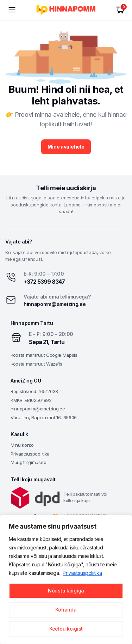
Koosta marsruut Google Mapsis (44, 355)
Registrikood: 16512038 (34, 391)
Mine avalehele (66, 147)
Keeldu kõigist (66, 629)
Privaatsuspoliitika (82, 573)
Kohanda (66, 610)
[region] (66, 579)
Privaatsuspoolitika (30, 454)
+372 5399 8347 (44, 282)
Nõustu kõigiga (66, 591)
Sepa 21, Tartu (47, 342)
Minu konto (22, 445)
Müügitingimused (28, 462)
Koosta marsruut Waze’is (36, 364)
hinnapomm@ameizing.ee (55, 304)
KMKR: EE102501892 (31, 400)
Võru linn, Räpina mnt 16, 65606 (44, 417)
